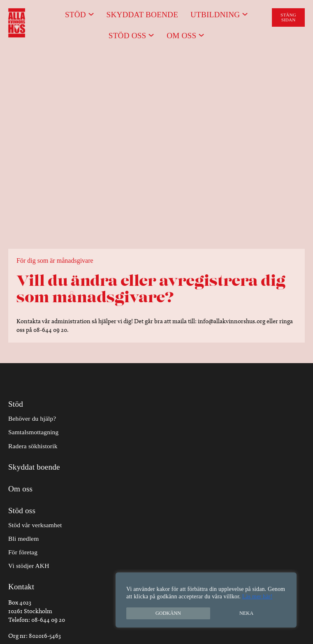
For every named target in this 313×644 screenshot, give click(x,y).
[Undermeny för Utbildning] (245, 14)
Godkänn (168, 613)
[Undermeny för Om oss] (201, 35)
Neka (246, 613)
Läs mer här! (257, 597)
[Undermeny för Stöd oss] (151, 35)
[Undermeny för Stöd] (91, 14)
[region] (206, 600)
